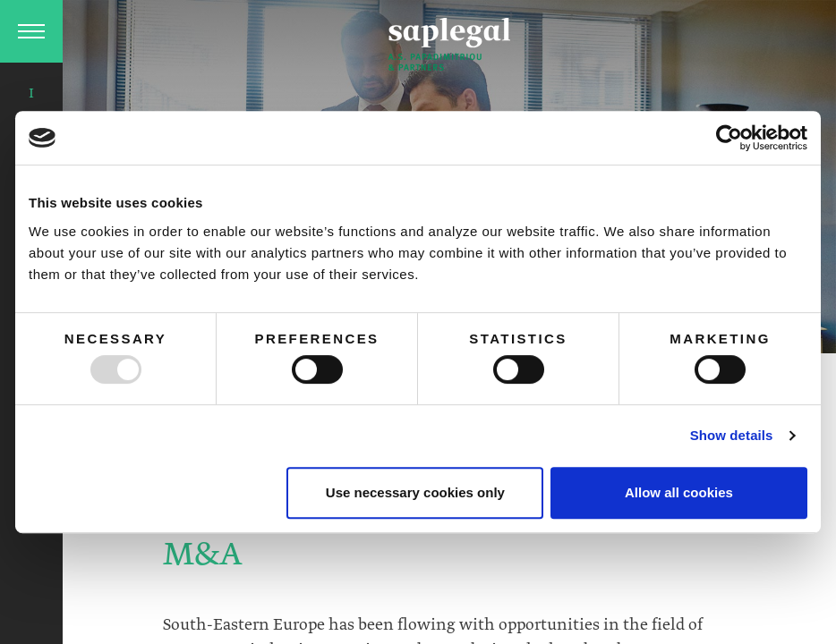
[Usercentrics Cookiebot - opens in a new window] (729, 138)
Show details (732, 435)
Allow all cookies (679, 492)
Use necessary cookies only (415, 492)
